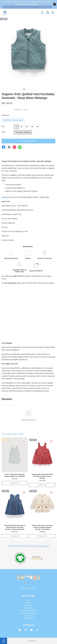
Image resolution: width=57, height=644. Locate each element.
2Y (22, 127)
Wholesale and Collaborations (28, 611)
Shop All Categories (28, 618)
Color (3, 132)
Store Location (29, 616)
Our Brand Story (28, 605)
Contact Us (29, 603)
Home (28, 600)
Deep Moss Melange (23, 132)
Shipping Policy (28, 608)
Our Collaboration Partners (28, 613)
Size (3, 126)
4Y (32, 127)
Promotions (6, 115)
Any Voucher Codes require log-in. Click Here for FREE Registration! (27, 7)
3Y (27, 127)
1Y (16, 127)
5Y (38, 127)
